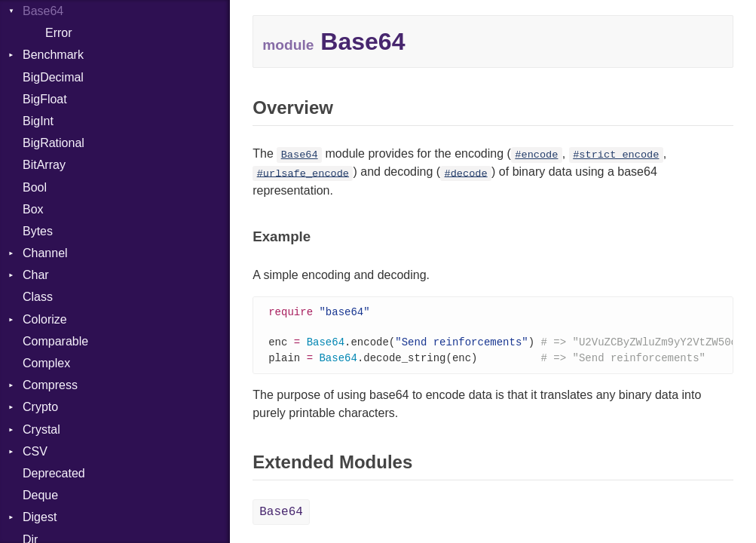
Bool (35, 187)
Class (38, 297)
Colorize (45, 319)
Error (59, 33)
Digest (40, 517)
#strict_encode (616, 155)
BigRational (54, 143)
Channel (45, 253)
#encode (536, 155)
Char (36, 275)
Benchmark (53, 55)
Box (33, 209)
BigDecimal (53, 77)
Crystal (41, 429)
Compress (50, 385)
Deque (40, 495)
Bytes (38, 231)
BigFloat (45, 99)
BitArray (44, 165)
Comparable (55, 341)
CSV (35, 451)
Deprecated (54, 473)
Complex (46, 363)
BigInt (38, 121)
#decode (466, 173)
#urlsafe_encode (303, 173)
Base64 (43, 11)
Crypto (40, 407)
